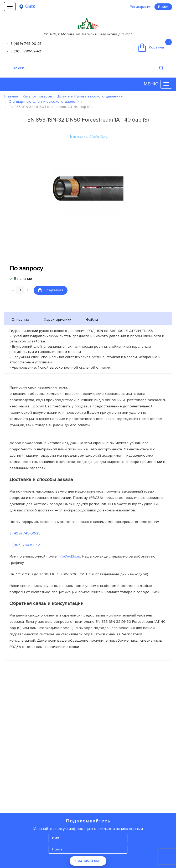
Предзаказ (51, 290)
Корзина (155, 45)
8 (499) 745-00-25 (26, 44)
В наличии (23, 279)
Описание (20, 320)
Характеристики (58, 320)
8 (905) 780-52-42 (26, 51)
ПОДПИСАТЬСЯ (88, 861)
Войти (163, 7)
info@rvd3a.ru (69, 556)
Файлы (92, 320)
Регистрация (141, 7)
